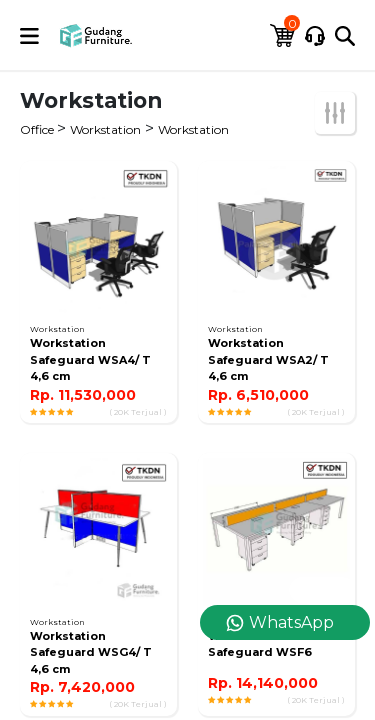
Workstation (105, 129)
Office (38, 129)
